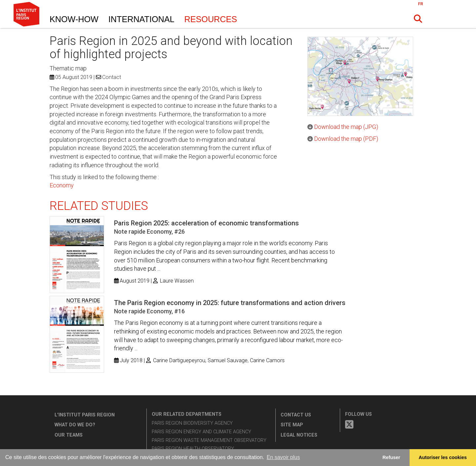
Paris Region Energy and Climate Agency (201, 432)
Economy (62, 185)
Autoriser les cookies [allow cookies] (443, 457)
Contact (112, 77)
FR (421, 4)
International (141, 19)
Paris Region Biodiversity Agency (192, 423)
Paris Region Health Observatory (193, 449)
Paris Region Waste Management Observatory (209, 440)
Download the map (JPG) (346, 127)
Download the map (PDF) (346, 139)
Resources (211, 19)
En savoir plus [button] (283, 457)
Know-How (74, 19)
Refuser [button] (391, 457)
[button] (418, 19)
